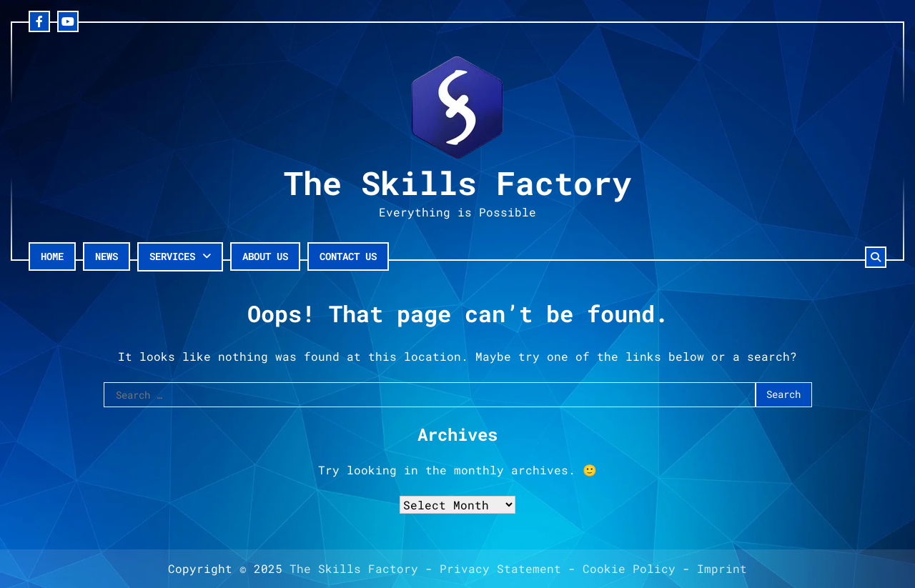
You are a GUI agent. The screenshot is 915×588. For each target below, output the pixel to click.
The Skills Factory (457, 183)
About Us (265, 256)
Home (52, 256)
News (107, 256)
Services (172, 256)
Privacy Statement (500, 568)
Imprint (722, 568)
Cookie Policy (629, 568)
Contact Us (348, 256)
